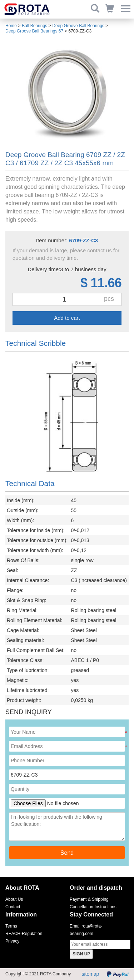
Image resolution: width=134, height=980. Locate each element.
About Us (14, 899)
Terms (11, 926)
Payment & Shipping (89, 899)
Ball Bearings (34, 26)
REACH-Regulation (24, 934)
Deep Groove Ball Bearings (78, 26)
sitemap (90, 974)
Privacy (12, 941)
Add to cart (67, 318)
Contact (13, 907)
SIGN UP (81, 954)
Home (11, 26)
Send (67, 853)
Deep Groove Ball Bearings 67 (34, 31)
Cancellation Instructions (93, 907)
